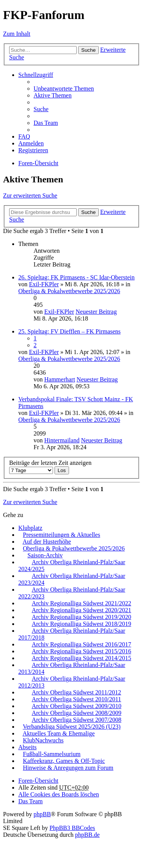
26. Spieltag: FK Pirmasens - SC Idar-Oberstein (76, 277)
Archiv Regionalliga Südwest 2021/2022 (81, 603)
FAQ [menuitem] (24, 136)
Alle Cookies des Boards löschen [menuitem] (59, 794)
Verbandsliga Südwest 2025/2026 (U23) (72, 727)
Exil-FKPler (44, 284)
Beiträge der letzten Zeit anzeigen (50, 466)
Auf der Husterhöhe (47, 542)
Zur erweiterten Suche (30, 195)
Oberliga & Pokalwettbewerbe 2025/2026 (69, 291)
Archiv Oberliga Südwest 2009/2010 (76, 706)
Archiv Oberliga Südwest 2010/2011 (76, 699)
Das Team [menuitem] (46, 123)
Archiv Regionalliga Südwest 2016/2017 (81, 644)
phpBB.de (87, 835)
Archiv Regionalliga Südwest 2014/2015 (81, 658)
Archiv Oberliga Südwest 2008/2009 (76, 713)
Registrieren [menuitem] (33, 150)
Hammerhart (60, 379)
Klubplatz (30, 528)
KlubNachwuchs (43, 740)
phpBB (42, 814)
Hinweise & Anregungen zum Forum (68, 768)
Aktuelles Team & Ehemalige (59, 733)
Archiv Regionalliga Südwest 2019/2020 (81, 617)
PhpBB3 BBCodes (72, 828)
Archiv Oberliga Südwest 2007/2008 (76, 720)
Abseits (27, 747)
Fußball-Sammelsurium (52, 754)
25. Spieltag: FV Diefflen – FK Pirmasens (69, 331)
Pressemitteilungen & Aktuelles (62, 535)
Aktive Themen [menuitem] (53, 95)
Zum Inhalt (17, 34)
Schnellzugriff (36, 75)
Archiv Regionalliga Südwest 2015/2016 (81, 651)
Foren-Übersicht (38, 781)
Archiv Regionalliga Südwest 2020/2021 (81, 610)
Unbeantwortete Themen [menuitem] (64, 89)
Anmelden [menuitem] (31, 143)
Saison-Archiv (45, 555)
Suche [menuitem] (41, 109)
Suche (88, 50)
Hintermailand (62, 440)
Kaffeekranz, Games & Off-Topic (64, 761)
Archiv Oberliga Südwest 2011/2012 (76, 692)
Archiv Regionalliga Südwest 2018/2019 (81, 624)
